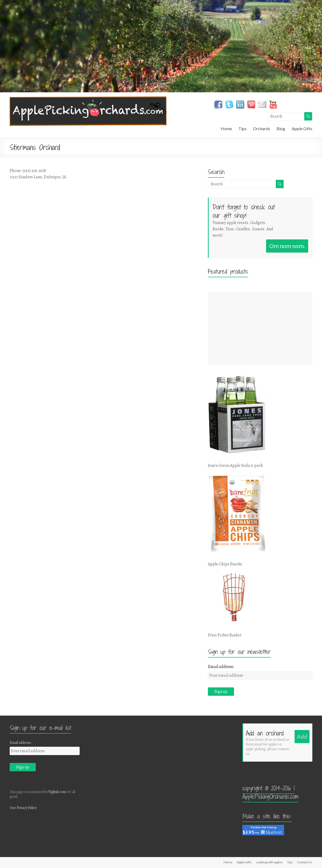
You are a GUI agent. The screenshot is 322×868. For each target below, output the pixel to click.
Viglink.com (57, 792)
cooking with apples (269, 862)
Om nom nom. (287, 246)
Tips (242, 128)
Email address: (221, 667)
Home (226, 128)
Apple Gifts (302, 128)
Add (302, 736)
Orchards (262, 128)
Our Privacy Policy (23, 808)
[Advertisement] (260, 329)
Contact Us (305, 862)
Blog (281, 128)
